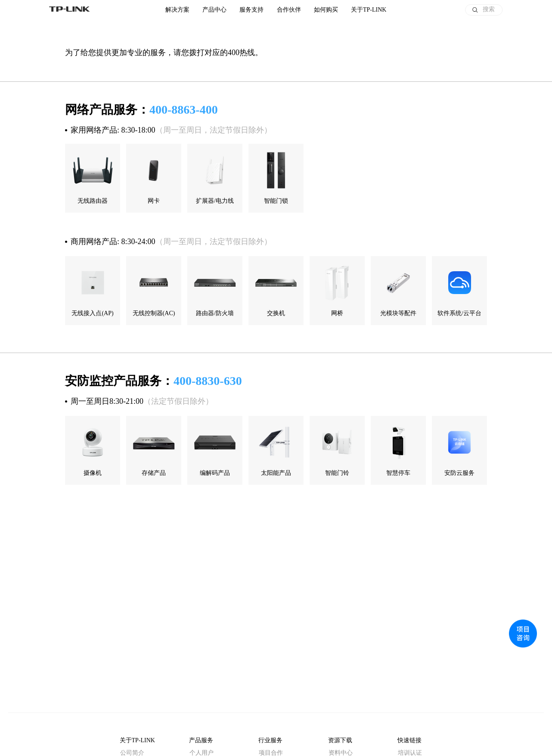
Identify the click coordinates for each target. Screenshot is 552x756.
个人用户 (202, 753)
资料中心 (341, 753)
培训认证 (410, 753)
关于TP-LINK (137, 740)
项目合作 (271, 753)
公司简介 (132, 753)
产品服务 (201, 740)
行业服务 (270, 740)
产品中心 (214, 10)
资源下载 (340, 740)
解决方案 (177, 10)
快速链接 (409, 740)
